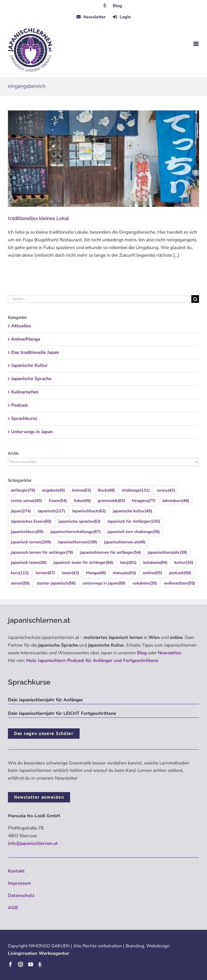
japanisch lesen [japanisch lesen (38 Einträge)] (29, 563)
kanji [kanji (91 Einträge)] (128, 563)
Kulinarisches (25, 392)
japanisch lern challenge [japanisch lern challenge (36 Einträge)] (134, 532)
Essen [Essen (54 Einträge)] (58, 501)
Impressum (20, 883)
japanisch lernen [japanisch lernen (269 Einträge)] (31, 542)
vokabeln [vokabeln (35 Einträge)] (145, 583)
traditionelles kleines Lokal (39, 218)
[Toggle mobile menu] (196, 44)
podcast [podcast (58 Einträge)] (180, 573)
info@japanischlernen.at (33, 843)
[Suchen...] (100, 299)
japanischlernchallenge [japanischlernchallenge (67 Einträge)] (76, 532)
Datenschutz (21, 895)
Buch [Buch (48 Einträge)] (106, 490)
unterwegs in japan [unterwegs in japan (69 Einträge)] (104, 583)
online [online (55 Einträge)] (153, 573)
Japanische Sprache (31, 379)
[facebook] (10, 964)
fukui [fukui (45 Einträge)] (82, 501)
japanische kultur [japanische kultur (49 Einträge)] (132, 511)
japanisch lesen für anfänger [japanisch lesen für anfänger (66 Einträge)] (83, 563)
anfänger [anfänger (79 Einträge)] (23, 490)
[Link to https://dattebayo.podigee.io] (105, 5)
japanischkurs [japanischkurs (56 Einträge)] (27, 532)
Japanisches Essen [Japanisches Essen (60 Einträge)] (31, 521)
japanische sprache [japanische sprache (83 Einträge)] (79, 521)
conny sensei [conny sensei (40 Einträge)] (26, 501)
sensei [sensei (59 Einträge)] (20, 583)
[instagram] (20, 964)
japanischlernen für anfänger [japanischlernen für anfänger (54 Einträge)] (110, 553)
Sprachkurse (24, 418)
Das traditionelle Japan (35, 352)
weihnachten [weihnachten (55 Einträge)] (179, 583)
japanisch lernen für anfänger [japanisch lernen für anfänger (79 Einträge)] (42, 553)
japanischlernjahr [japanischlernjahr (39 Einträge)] (167, 553)
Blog (117, 6)
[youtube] (31, 964)
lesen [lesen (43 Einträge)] (70, 573)
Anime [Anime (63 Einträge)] (81, 490)
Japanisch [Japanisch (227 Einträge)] (51, 511)
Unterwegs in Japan (32, 432)
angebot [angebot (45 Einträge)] (53, 490)
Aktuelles (21, 326)
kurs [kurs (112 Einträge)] (20, 573)
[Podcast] (40, 964)
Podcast (20, 405)
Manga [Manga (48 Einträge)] (96, 573)
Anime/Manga (26, 339)
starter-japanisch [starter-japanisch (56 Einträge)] (56, 583)
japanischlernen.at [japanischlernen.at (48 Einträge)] (125, 542)
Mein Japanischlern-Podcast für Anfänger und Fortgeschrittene (92, 661)
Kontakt (16, 871)
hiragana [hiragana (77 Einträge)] (144, 501)
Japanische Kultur (29, 365)
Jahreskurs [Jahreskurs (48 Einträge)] (176, 501)
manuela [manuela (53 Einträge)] (124, 573)
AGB (13, 908)
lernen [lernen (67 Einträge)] (45, 573)
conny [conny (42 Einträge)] (166, 490)
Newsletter (170, 653)
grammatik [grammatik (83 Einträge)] (111, 501)
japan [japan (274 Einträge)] (21, 511)
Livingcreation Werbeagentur (39, 953)
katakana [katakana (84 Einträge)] (155, 563)
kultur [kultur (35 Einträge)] (184, 563)
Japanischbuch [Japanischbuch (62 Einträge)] (89, 511)
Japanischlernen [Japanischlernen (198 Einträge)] (77, 542)
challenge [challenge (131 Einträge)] (136, 490)
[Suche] (195, 299)
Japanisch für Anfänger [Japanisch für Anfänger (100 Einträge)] (134, 521)
